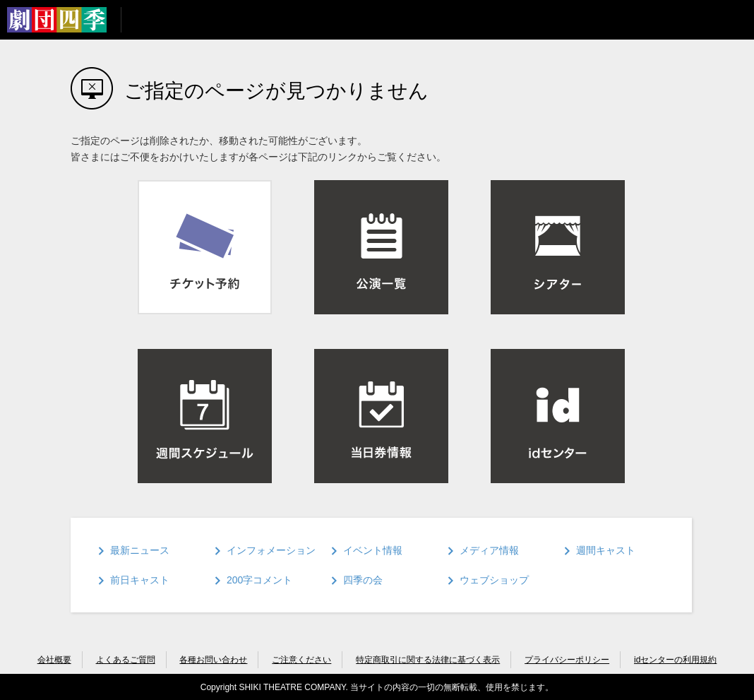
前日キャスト (140, 580)
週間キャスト (606, 550)
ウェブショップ (494, 580)
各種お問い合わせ (213, 660)
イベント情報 (373, 550)
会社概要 (54, 660)
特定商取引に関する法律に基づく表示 (428, 660)
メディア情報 (489, 550)
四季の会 (363, 580)
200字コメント (259, 580)
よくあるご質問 (126, 660)
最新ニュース (140, 550)
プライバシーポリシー (567, 660)
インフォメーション (271, 550)
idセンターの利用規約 (675, 660)
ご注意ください (301, 660)
